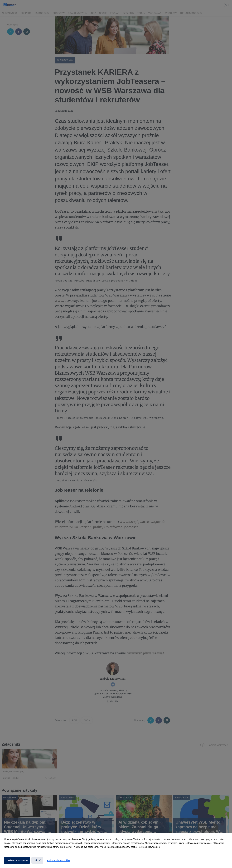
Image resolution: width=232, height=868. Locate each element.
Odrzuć (37, 860)
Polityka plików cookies (59, 860)
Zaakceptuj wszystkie (17, 860)
